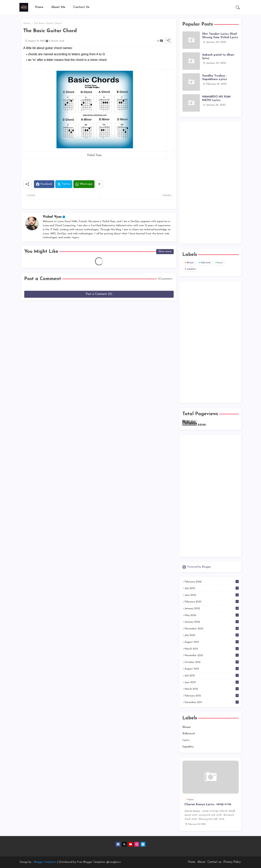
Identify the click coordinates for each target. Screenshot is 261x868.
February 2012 (212, 695)
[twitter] (124, 844)
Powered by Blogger (197, 567)
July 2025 (212, 588)
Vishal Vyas (52, 217)
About (201, 862)
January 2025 (212, 608)
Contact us (214, 862)
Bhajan (190, 263)
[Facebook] (44, 184)
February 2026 (212, 582)
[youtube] (130, 844)
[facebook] (118, 844)
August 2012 (212, 669)
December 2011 (212, 702)
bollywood (206, 263)
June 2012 (212, 682)
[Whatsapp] (84, 184)
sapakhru (191, 269)
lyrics (220, 263)
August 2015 (212, 642)
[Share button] (99, 184)
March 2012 (212, 689)
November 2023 (212, 628)
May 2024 (212, 615)
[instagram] (137, 844)
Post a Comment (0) (99, 294)
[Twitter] (64, 184)
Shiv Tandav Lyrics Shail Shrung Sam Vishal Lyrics (220, 36)
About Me (58, 7)
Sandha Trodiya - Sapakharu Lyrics (215, 78)
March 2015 (212, 649)
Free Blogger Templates (91, 862)
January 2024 (212, 622)
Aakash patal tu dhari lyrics (218, 57)
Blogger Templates (45, 862)
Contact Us (81, 7)
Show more (165, 252)
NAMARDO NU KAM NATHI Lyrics (216, 99)
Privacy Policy (232, 862)
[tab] (39, 7)
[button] (238, 7)
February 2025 (212, 601)
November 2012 (212, 655)
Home (39, 7)
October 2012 (212, 662)
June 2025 (212, 595)
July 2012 (212, 675)
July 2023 (212, 635)
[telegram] (143, 844)
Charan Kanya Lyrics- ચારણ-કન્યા (208, 805)
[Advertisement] (211, 183)
